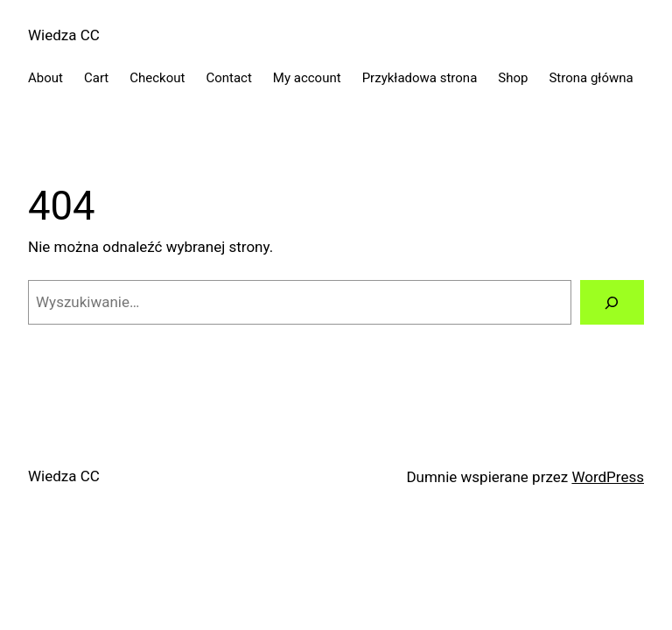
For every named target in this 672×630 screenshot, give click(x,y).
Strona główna (591, 78)
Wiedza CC (64, 35)
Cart (96, 78)
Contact (228, 78)
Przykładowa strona (420, 78)
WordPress (608, 477)
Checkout (157, 78)
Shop (513, 78)
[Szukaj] (612, 302)
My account (307, 78)
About (45, 78)
